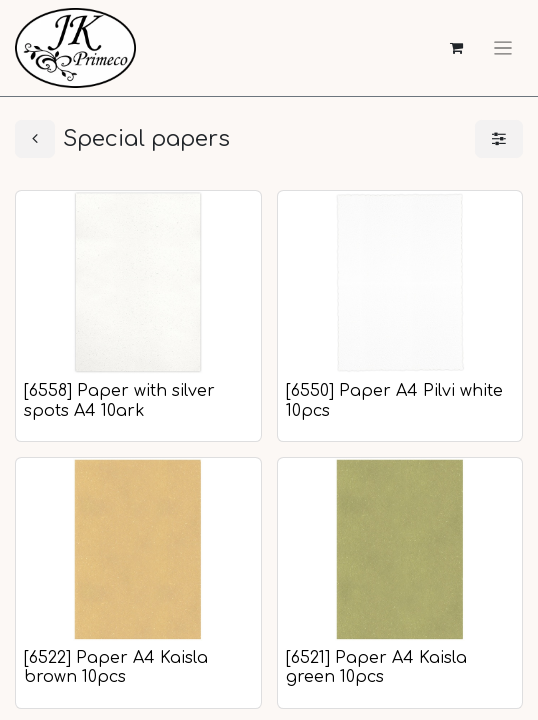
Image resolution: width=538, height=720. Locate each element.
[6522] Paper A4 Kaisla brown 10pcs (116, 667)
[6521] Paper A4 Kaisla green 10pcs (376, 667)
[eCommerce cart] (456, 48)
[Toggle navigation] (503, 48)
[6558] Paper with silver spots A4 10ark (119, 400)
